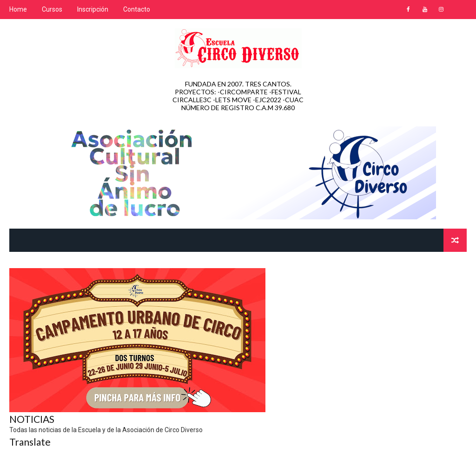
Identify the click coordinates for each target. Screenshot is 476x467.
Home (18, 9)
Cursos (52, 9)
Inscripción (93, 9)
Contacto (137, 9)
